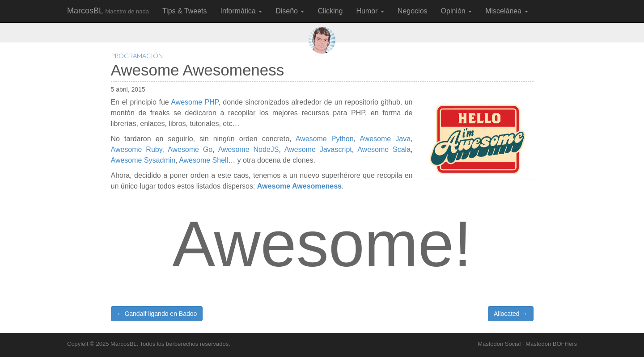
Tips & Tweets (185, 11)
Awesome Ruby (137, 149)
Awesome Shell (203, 160)
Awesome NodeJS (249, 149)
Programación (137, 56)
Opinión (457, 11)
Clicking (330, 11)
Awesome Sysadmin (143, 160)
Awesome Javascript (318, 149)
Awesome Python (325, 139)
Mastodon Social (499, 344)
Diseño (290, 11)
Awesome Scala (384, 149)
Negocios (413, 11)
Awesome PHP (195, 102)
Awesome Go (190, 149)
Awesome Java (385, 139)
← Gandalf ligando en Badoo (157, 314)
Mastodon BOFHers (551, 344)
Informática (241, 11)
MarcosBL (108, 11)
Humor (370, 11)
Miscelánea (506, 11)
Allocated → (511, 314)
